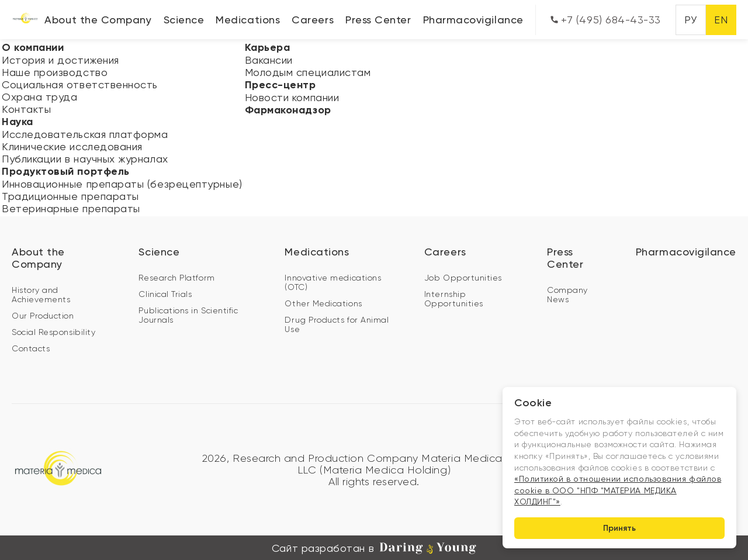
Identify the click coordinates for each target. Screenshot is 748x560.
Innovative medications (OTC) (333, 282)
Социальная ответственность (80, 84)
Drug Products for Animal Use (337, 324)
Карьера (268, 47)
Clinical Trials (165, 294)
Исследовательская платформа (85, 134)
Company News (567, 295)
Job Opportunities (463, 278)
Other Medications (323, 303)
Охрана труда (39, 97)
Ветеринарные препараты (71, 208)
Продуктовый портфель (66, 171)
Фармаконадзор (288, 110)
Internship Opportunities (454, 299)
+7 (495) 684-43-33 (606, 20)
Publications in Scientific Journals (188, 315)
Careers (313, 20)
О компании (33, 47)
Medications (248, 20)
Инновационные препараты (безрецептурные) (122, 184)
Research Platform (176, 278)
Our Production (43, 316)
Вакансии (269, 60)
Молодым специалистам (308, 72)
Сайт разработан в (374, 548)
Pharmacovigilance (473, 20)
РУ (690, 20)
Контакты (26, 109)
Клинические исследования (72, 146)
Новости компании (292, 97)
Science (184, 20)
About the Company (98, 20)
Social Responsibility (53, 332)
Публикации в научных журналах (85, 159)
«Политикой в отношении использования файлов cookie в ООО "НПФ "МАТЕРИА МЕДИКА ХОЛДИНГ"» (618, 490)
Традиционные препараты (70, 196)
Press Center (378, 20)
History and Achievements (41, 295)
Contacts (31, 348)
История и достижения (60, 60)
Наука (18, 122)
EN (721, 20)
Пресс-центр (280, 85)
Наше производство (55, 72)
